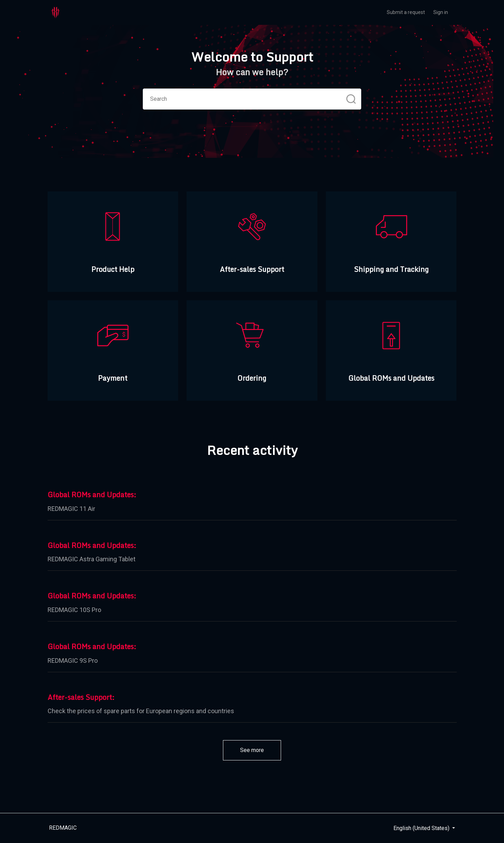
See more (261, 750)
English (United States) (422, 828)
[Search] (252, 99)
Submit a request (406, 12)
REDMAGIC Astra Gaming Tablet (92, 559)
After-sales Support (80, 697)
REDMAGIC (63, 828)
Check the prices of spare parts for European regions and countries (141, 711)
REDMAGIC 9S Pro (73, 661)
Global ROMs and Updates (91, 495)
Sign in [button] (441, 12)
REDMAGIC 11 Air (71, 509)
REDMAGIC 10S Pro (74, 610)
